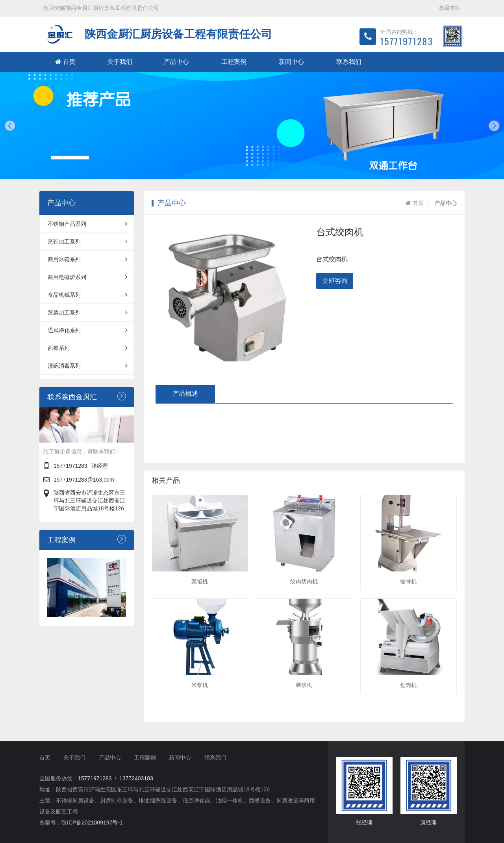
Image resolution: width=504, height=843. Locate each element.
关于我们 (120, 62)
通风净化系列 (88, 330)
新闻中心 (291, 62)
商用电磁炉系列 (88, 277)
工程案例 (234, 62)
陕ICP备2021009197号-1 (92, 823)
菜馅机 (200, 581)
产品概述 (185, 394)
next (494, 126)
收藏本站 (450, 8)
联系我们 (349, 62)
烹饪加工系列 (88, 242)
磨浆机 (304, 685)
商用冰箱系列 (88, 259)
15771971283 (70, 466)
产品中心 (176, 62)
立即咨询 (335, 281)
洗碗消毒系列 (88, 366)
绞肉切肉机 (304, 581)
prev (10, 126)
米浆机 (200, 685)
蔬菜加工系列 (88, 313)
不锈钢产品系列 (88, 224)
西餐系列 (88, 348)
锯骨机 (408, 581)
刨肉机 (408, 685)
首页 (65, 62)
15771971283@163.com (84, 480)
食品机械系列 (88, 295)
